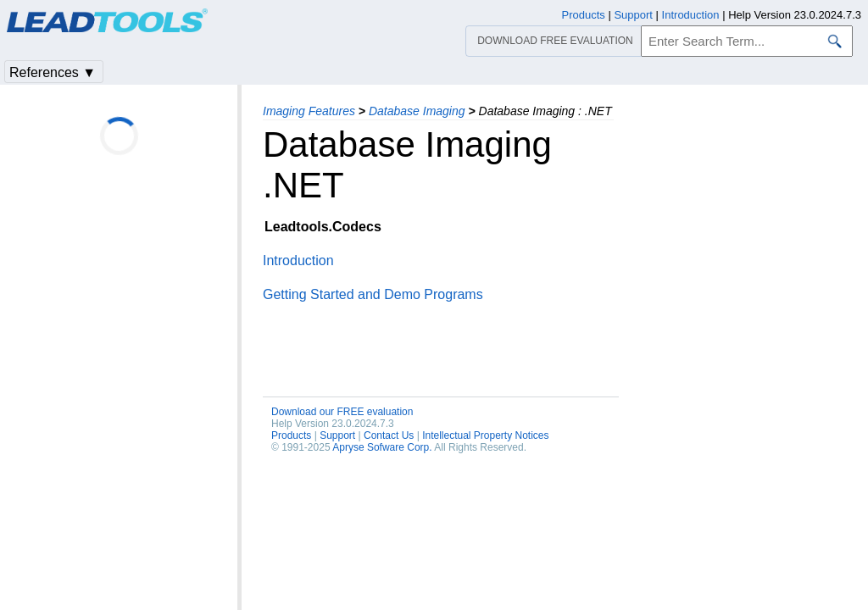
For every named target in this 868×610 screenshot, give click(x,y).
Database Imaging (417, 111)
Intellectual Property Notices (485, 435)
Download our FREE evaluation (342, 412)
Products (291, 435)
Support (337, 435)
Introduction (298, 261)
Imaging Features (309, 111)
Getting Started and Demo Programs (373, 294)
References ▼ (53, 72)
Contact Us (389, 435)
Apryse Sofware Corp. (382, 447)
